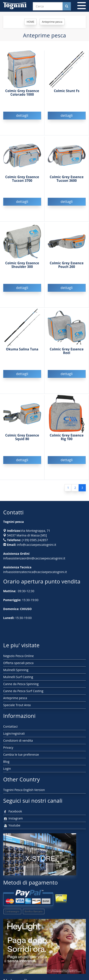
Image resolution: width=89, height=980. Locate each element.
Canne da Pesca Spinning (21, 684)
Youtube (12, 825)
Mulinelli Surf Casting (18, 677)
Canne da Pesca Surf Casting (23, 691)
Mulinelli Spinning (16, 670)
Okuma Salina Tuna (22, 349)
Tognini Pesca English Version (24, 790)
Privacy (8, 747)
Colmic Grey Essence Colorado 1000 (22, 93)
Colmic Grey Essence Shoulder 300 (22, 265)
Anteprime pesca (15, 698)
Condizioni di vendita (18, 740)
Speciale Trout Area (17, 705)
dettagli (22, 115)
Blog (6, 762)
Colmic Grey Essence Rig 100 (67, 437)
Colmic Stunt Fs (67, 91)
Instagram (13, 818)
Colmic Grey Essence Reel (67, 351)
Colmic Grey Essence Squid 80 (22, 437)
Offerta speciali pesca (18, 663)
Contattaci (10, 726)
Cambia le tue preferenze (21, 755)
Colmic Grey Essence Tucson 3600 (67, 179)
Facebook (13, 811)
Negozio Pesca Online (18, 656)
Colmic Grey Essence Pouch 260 (67, 265)
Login (7, 769)
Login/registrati (14, 733)
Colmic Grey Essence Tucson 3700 (22, 179)
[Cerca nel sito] (67, 6)
